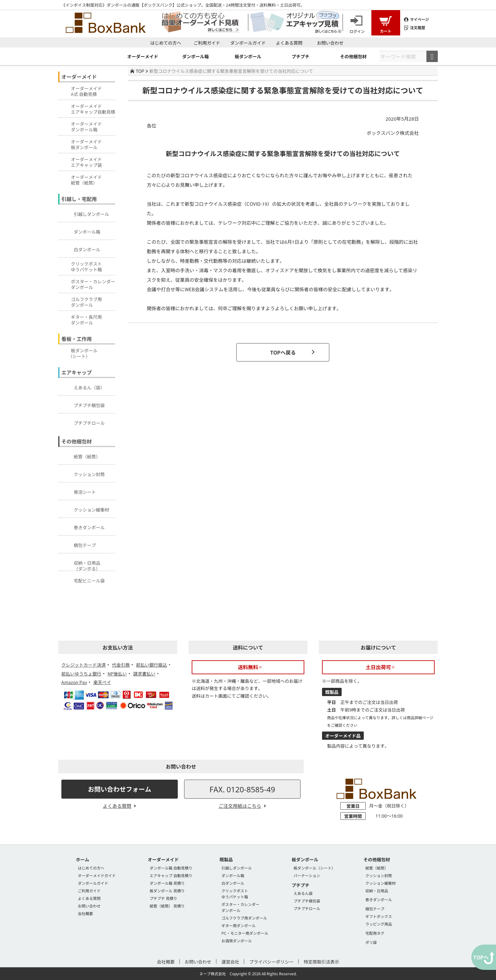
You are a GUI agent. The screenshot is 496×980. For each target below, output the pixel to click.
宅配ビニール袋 (82, 580)
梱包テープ (78, 544)
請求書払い (144, 674)
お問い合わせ (330, 43)
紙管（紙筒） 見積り (167, 906)
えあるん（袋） (82, 386)
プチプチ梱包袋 (82, 404)
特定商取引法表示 (321, 962)
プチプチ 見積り (163, 898)
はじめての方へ (166, 43)
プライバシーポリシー (271, 962)
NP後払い (117, 674)
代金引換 (121, 665)
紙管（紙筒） (80, 455)
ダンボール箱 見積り (167, 883)
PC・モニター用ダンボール (245, 933)
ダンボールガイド (248, 43)
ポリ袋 (371, 942)
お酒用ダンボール (237, 941)
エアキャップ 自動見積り (171, 875)
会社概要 (85, 913)
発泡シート (78, 491)
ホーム (83, 859)
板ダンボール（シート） (314, 868)
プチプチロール (82, 422)
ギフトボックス (379, 916)
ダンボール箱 (80, 231)
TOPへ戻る (283, 352)
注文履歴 (415, 28)
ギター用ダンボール (239, 925)
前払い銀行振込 (152, 665)
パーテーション (307, 875)
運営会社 (230, 962)
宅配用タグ (375, 933)
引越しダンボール (84, 213)
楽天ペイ (102, 682)
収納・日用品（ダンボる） (80, 564)
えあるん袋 (303, 893)
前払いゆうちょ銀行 (81, 674)
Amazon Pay (74, 682)
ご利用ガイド (207, 43)
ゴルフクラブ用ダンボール (244, 918)
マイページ (416, 19)
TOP (137, 71)
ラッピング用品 (379, 924)
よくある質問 (289, 43)
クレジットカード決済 (84, 665)
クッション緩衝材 (84, 509)
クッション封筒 (82, 473)
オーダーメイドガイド (97, 875)
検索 (432, 56)
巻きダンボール (82, 526)
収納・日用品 (377, 891)
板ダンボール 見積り (167, 891)
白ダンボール (80, 248)
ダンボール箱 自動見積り (171, 868)
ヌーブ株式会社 (213, 974)
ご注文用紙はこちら (240, 806)
